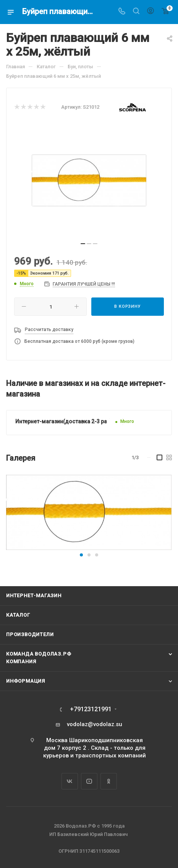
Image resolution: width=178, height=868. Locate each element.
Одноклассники (109, 781)
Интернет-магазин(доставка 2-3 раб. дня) (70, 421)
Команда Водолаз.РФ (39, 654)
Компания (21, 661)
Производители (30, 634)
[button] (81, 555)
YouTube (89, 781)
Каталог (18, 615)
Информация (26, 681)
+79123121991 (91, 709)
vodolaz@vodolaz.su (95, 724)
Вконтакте (70, 781)
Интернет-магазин (34, 596)
